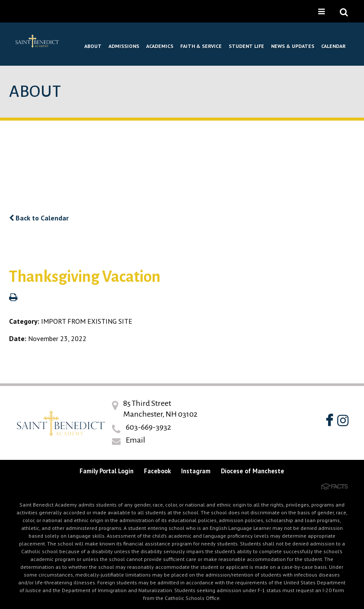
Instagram (196, 471)
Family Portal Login (107, 471)
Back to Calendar (39, 218)
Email (136, 440)
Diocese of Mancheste (252, 471)
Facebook (157, 471)
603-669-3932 (148, 427)
